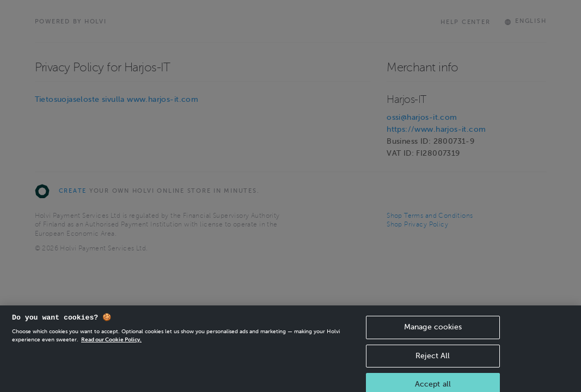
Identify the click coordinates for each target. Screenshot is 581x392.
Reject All (433, 361)
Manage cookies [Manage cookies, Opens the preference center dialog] (433, 332)
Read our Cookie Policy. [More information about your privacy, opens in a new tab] (111, 345)
